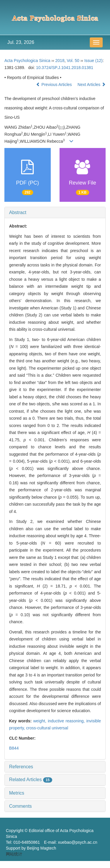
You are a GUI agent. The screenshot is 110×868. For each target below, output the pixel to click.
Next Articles (92, 85)
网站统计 (14, 854)
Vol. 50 (73, 61)
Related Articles (31, 780)
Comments (20, 806)
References (21, 767)
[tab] (55, 213)
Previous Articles (54, 85)
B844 (14, 748)
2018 (60, 61)
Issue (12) (93, 61)
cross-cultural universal (47, 728)
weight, (40, 721)
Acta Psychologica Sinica (27, 61)
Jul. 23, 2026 (21, 42)
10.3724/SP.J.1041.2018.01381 (65, 68)
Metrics (17, 793)
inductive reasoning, (67, 721)
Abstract (18, 212)
